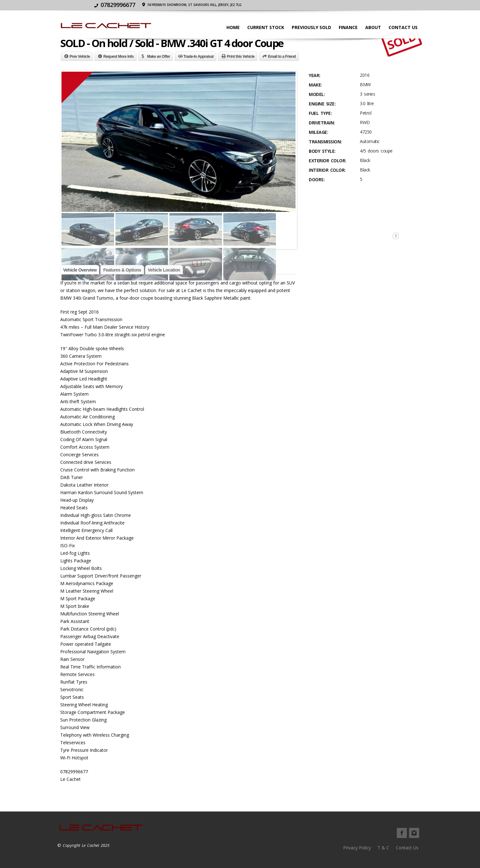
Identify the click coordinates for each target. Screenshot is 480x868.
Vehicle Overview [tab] (80, 270)
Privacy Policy (357, 848)
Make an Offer (158, 57)
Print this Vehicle (241, 57)
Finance (346, 27)
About (371, 27)
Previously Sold (310, 27)
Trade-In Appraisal (199, 57)
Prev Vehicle (80, 57)
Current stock (264, 27)
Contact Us (401, 27)
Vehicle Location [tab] (164, 270)
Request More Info (119, 57)
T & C (383, 848)
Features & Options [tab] (122, 270)
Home (231, 27)
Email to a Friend (282, 57)
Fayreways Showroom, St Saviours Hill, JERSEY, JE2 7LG (370, 5)
